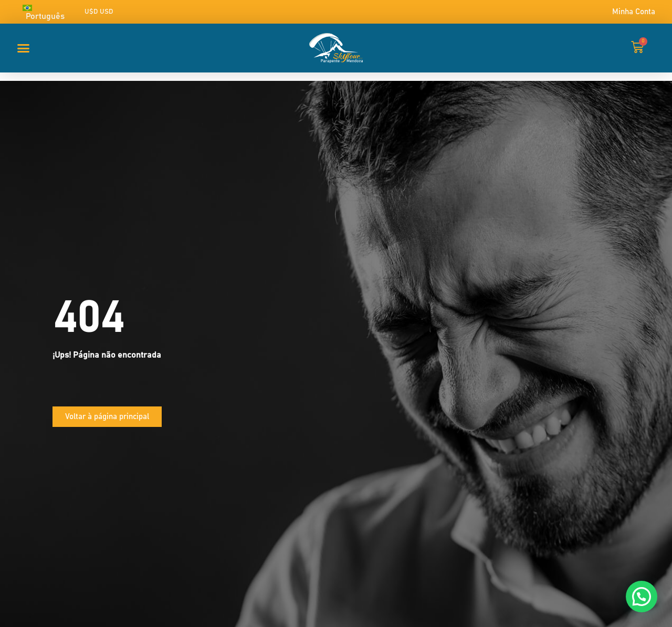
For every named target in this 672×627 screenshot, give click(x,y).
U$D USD (99, 12)
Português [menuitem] (45, 16)
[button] (24, 48)
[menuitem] (49, 12)
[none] (49, 12)
